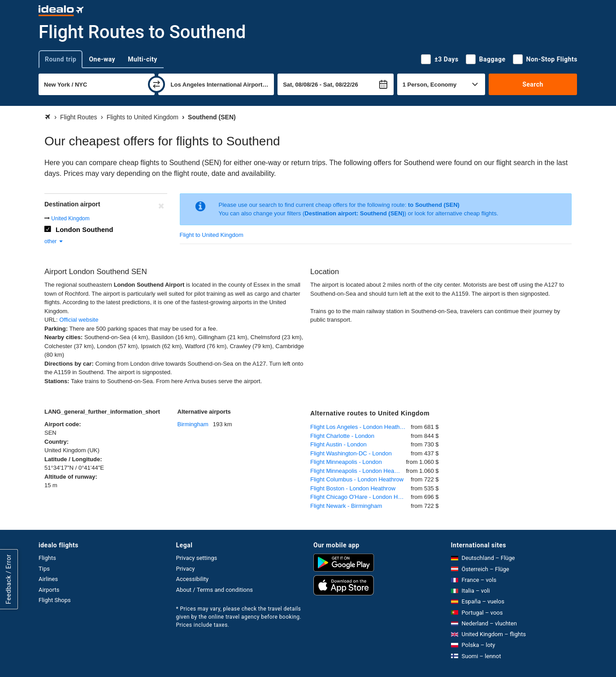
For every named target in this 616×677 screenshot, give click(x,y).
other (54, 241)
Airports (49, 590)
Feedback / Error (9, 579)
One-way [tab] (102, 59)
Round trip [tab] (61, 59)
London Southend (84, 229)
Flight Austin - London (338, 444)
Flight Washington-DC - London (351, 453)
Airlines (48, 579)
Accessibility (193, 579)
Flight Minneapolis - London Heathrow (358, 471)
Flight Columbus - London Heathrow (357, 479)
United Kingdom (70, 218)
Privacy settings (197, 558)
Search (533, 84)
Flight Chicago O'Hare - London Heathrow (360, 497)
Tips (44, 569)
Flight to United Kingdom (212, 235)
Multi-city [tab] (143, 59)
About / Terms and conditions (215, 590)
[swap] (156, 84)
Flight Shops (55, 600)
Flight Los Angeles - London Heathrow (360, 427)
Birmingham (193, 424)
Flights (47, 558)
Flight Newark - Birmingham (346, 506)
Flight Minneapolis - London (346, 462)
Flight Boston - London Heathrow (353, 488)
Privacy (186, 569)
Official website (79, 320)
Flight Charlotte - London (342, 436)
